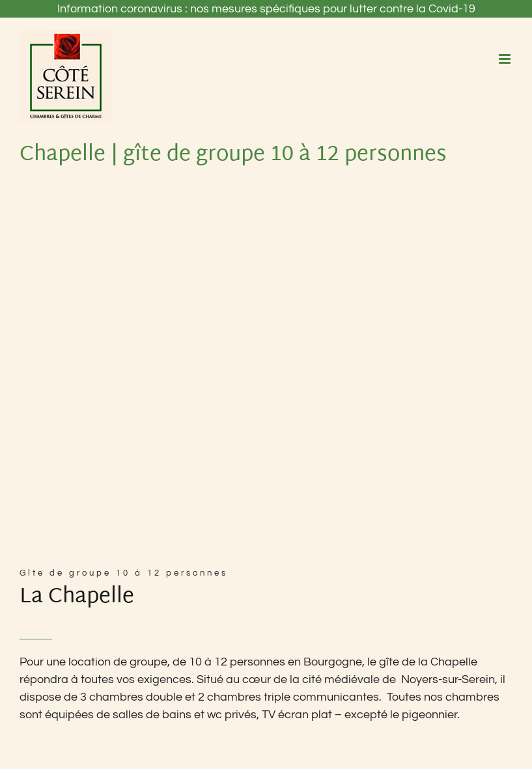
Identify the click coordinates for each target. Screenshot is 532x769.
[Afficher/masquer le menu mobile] (506, 59)
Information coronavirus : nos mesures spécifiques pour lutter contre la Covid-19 (266, 9)
